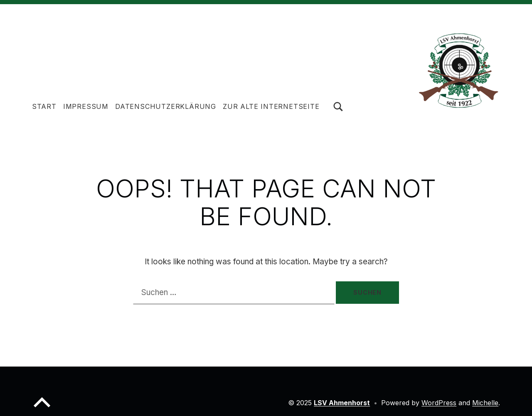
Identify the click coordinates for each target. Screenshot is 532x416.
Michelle (485, 403)
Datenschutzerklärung (166, 106)
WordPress (439, 403)
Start (44, 106)
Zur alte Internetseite (271, 106)
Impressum (86, 106)
